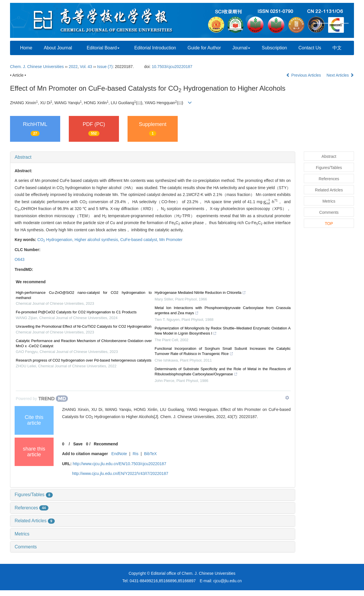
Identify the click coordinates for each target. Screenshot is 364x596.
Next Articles (340, 75)
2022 (73, 67)
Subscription (274, 48)
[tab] (153, 157)
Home (26, 48)
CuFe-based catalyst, (140, 240)
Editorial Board (103, 48)
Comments (26, 547)
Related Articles (35, 521)
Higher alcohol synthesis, (97, 240)
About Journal (58, 48)
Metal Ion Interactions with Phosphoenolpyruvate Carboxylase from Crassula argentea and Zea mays (223, 311)
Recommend (106, 444)
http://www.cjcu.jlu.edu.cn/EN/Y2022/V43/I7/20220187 (120, 473)
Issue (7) (105, 67)
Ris (136, 454)
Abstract (23, 157)
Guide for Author (204, 48)
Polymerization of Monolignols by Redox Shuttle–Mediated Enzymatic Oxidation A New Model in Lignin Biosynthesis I (223, 331)
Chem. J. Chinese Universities (37, 67)
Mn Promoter (171, 240)
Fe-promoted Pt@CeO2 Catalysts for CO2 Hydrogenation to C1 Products (76, 312)
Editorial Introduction (155, 48)
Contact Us (310, 48)
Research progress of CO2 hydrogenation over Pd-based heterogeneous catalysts (84, 360)
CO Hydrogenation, (56, 240)
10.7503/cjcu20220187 (172, 67)
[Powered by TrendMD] (42, 399)
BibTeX (150, 454)
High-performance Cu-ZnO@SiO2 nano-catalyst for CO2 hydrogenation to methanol (84, 295)
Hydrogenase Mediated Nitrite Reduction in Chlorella (200, 293)
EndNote (119, 454)
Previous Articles (304, 75)
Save (78, 444)
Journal (241, 48)
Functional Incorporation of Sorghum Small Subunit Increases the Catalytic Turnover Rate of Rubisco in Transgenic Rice (223, 352)
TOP (329, 224)
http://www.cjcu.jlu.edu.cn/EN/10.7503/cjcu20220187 (120, 464)
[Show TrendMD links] (287, 398)
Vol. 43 (86, 67)
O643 (19, 259)
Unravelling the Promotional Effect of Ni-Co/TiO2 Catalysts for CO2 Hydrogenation (84, 326)
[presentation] (267, 202)
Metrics (22, 534)
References (32, 508)
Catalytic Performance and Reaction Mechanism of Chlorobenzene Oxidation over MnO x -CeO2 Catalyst (84, 343)
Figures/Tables (34, 495)
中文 (337, 48)
